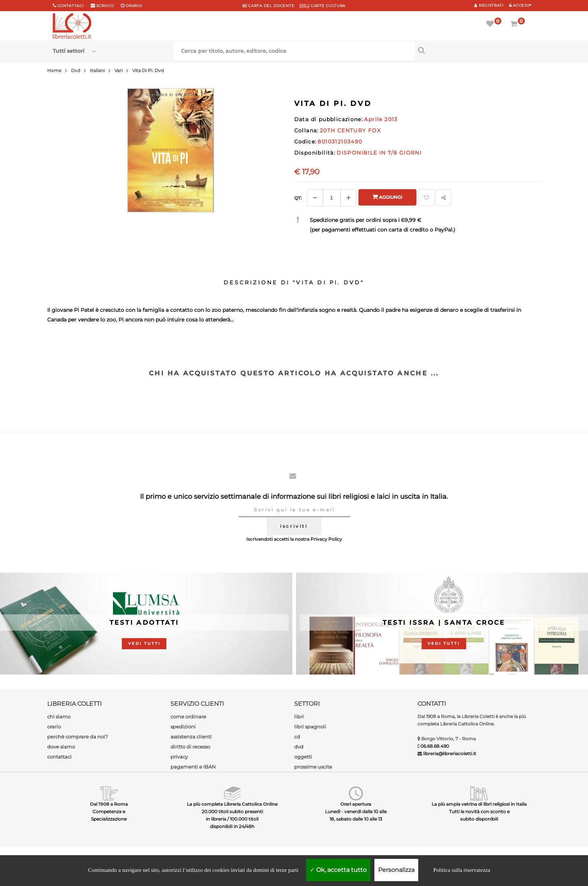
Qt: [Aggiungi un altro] (298, 198)
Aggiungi (387, 197)
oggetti (303, 757)
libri (299, 717)
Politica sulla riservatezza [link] (462, 870)
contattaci (59, 757)
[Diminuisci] (315, 198)
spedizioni (183, 727)
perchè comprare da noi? (77, 737)
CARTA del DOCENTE (268, 6)
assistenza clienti (191, 737)
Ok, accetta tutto (338, 870)
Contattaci (71, 6)
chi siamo (59, 717)
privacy (179, 757)
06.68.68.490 (435, 746)
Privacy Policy (326, 539)
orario (134, 6)
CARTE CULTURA (323, 6)
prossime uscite (313, 767)
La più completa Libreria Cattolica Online (232, 804)
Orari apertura (356, 804)
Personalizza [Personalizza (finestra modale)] (396, 870)
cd (297, 737)
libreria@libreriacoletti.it (450, 754)
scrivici (105, 6)
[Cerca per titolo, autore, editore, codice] (475, 50)
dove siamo (61, 747)
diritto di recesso (190, 747)
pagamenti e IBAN (193, 767)
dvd (299, 747)
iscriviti (294, 526)
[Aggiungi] (348, 198)
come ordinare (188, 717)
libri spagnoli (310, 727)
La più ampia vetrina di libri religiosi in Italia (479, 804)
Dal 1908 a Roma (109, 804)
